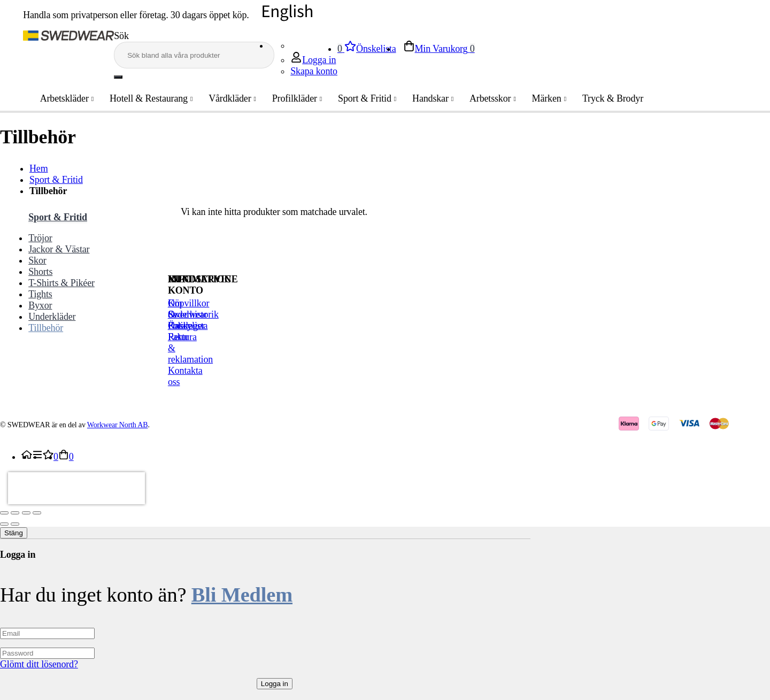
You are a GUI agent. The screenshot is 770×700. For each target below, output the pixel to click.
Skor (37, 260)
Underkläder (52, 317)
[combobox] (194, 55)
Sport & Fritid (56, 180)
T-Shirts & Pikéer (61, 283)
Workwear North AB (118, 425)
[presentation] (76, 488)
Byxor (40, 305)
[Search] (118, 77)
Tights (40, 294)
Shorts (40, 272)
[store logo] (68, 37)
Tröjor (40, 238)
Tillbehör (46, 328)
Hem (39, 168)
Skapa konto (314, 71)
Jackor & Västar (59, 249)
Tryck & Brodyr (604, 98)
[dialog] (385, 613)
